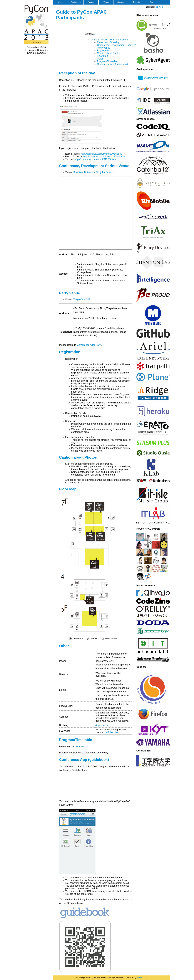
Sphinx (139, 978)
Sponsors (121, 2)
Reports (136, 2)
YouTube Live (111, 732)
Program (91, 2)
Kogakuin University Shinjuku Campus (94, 172)
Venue (106, 2)
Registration (103, 51)
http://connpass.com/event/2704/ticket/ (104, 157)
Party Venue (104, 48)
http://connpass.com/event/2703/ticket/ (101, 154)
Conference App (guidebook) (112, 64)
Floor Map (102, 56)
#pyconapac (102, 725)
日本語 (159, 7)
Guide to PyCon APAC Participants (82, 15)
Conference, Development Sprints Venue (119, 45)
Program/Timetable (107, 61)
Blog (152, 2)
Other (100, 59)
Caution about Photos (109, 53)
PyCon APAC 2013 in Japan (36, 24)
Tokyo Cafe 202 (82, 299)
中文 (167, 7)
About (61, 2)
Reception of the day (108, 42)
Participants (76, 2)
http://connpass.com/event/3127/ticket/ (95, 159)
